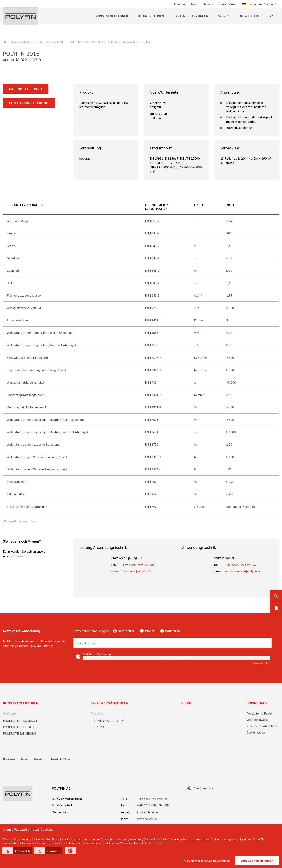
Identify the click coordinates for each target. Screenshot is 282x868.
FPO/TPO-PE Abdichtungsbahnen (119, 42)
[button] (17, 851)
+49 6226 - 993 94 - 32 (241, 564)
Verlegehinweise (257, 720)
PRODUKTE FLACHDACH (52, 42)
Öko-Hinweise (256, 732)
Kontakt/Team (228, 4)
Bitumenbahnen (151, 16)
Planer (150, 631)
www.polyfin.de (148, 819)
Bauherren (173, 631)
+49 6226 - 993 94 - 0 (152, 799)
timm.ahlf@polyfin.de (137, 571)
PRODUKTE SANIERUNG (19, 733)
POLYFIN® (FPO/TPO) (82, 42)
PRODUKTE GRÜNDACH (19, 727)
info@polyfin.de (148, 812)
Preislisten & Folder (260, 713)
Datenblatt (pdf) (26, 89)
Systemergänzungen (191, 16)
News (194, 4)
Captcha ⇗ (262, 663)
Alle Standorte (200, 788)
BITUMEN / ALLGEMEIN (107, 720)
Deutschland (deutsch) (259, 4)
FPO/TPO (97, 727)
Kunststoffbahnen (112, 16)
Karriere (208, 4)
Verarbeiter (126, 631)
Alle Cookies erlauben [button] (257, 860)
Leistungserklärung (29, 103)
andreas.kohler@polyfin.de (243, 571)
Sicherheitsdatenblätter (263, 726)
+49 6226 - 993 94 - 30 (138, 564)
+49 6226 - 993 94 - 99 (153, 805)
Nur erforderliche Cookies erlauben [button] (207, 861)
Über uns (180, 4)
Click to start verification (177, 658)
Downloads (250, 16)
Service (224, 16)
